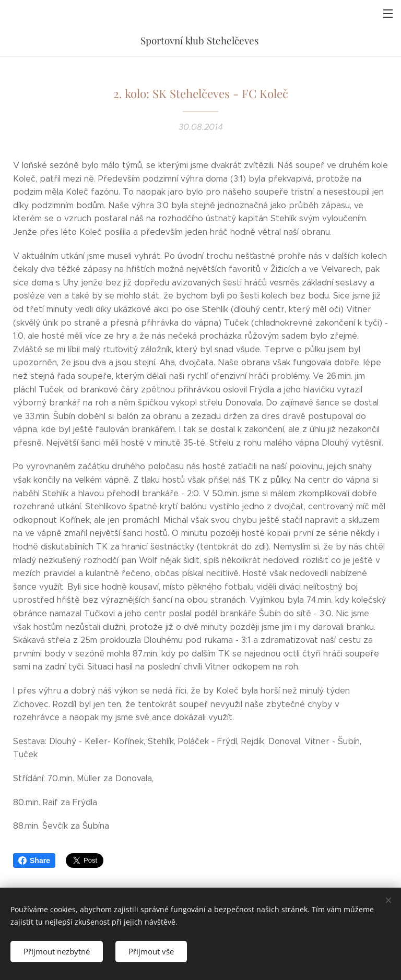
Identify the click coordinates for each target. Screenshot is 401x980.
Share (34, 861)
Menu (388, 14)
